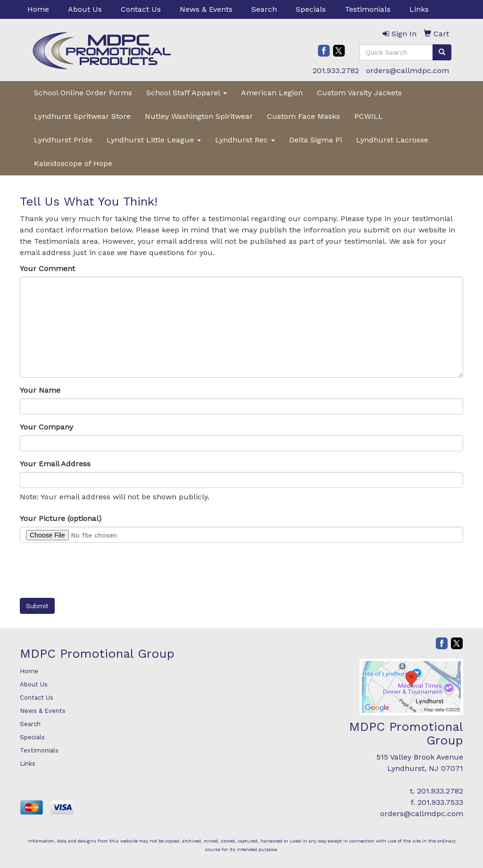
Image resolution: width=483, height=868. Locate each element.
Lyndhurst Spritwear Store (82, 116)
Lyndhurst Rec (245, 140)
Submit (37, 606)
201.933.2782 (336, 70)
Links (419, 9)
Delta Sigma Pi (316, 140)
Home (38, 9)
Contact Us (141, 9)
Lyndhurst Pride (63, 140)
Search (264, 9)
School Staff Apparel (187, 93)
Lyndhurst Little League (154, 140)
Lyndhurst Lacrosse (392, 140)
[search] (442, 52)
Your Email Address (55, 464)
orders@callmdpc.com (408, 70)
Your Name (40, 390)
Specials (311, 9)
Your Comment (47, 269)
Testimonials (368, 9)
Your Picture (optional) (61, 518)
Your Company (46, 427)
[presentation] (92, 568)
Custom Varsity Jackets (359, 93)
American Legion (272, 93)
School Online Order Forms (83, 93)
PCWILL (369, 116)
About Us (85, 9)
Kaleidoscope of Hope (73, 163)
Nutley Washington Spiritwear (199, 116)
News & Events (206, 9)
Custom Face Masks (304, 116)
